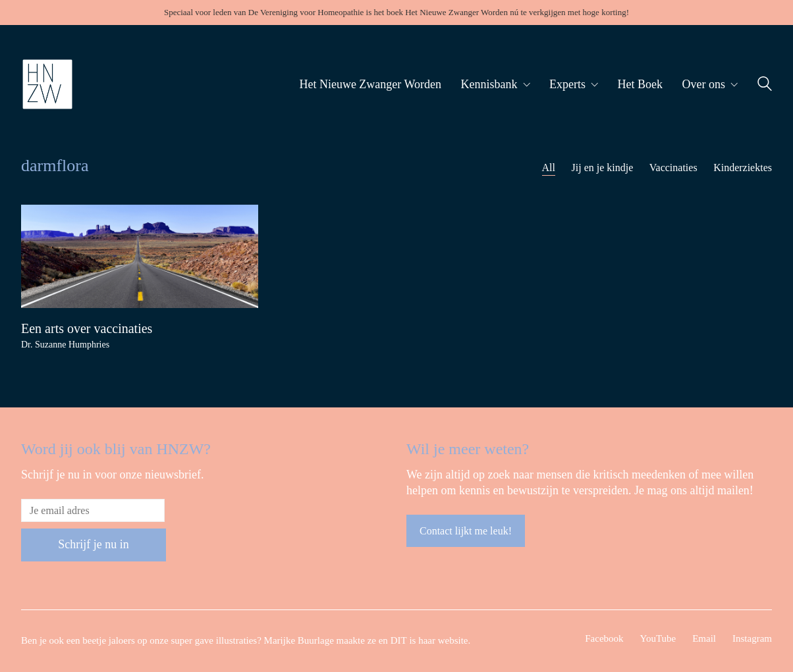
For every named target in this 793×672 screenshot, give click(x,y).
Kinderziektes (743, 168)
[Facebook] (604, 639)
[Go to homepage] (47, 84)
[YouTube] (658, 639)
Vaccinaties (673, 168)
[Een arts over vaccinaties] (140, 256)
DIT (399, 640)
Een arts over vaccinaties (87, 328)
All (549, 168)
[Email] (704, 639)
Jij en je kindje (603, 168)
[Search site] (765, 86)
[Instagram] (752, 639)
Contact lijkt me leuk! (466, 531)
